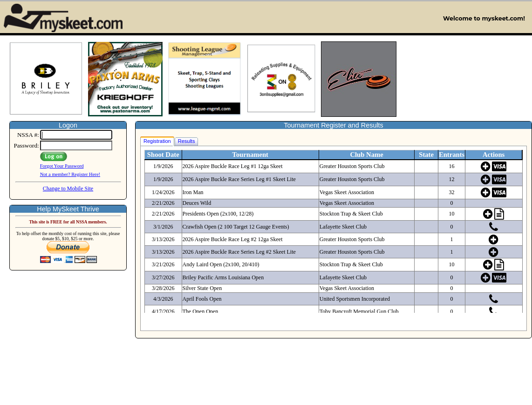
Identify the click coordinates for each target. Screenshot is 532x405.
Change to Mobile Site (68, 189)
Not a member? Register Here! (70, 174)
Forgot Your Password (62, 166)
